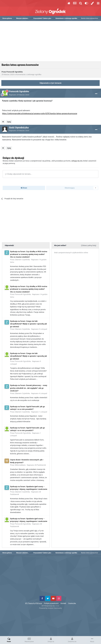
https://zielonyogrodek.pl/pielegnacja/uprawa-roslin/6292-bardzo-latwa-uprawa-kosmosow (40, 114)
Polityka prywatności (51, 603)
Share (24, 188)
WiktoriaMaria (20, 465)
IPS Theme (29, 603)
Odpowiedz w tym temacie (51, 83)
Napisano (19, 95)
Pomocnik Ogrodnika (15, 72)
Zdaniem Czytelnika (22, 260)
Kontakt (63, 603)
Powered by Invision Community (51, 608)
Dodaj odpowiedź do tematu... (19, 174)
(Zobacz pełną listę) (89, 245)
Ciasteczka (72, 603)
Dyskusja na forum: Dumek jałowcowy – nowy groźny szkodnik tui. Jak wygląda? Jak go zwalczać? (29, 388)
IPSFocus (39, 603)
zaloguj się (75, 161)
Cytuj (9, 122)
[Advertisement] (51, 42)
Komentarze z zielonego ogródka (29, 74)
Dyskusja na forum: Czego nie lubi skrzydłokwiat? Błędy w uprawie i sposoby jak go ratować (29, 324)
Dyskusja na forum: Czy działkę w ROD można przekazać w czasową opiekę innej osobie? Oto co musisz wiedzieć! (29, 254)
